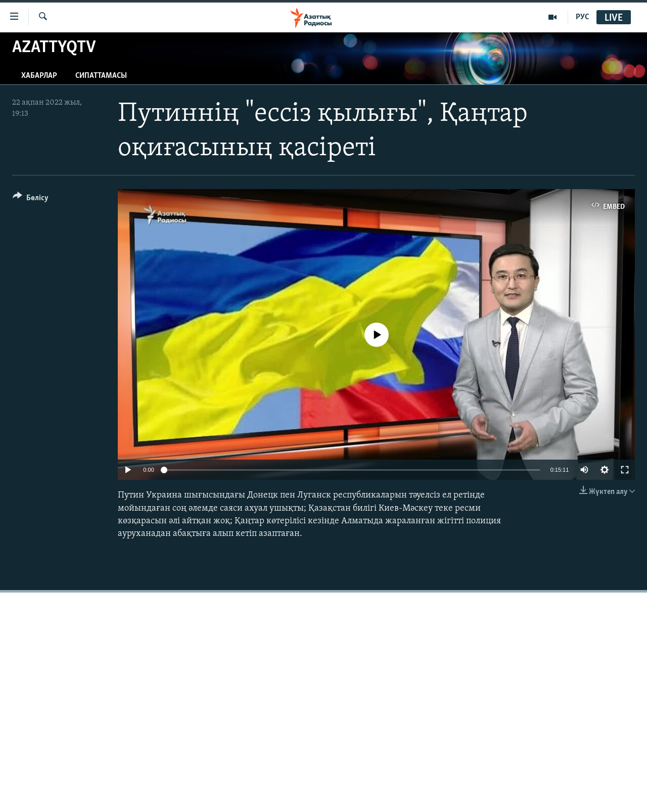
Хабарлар (39, 76)
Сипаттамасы (101, 76)
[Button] (31, 199)
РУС (583, 17)
